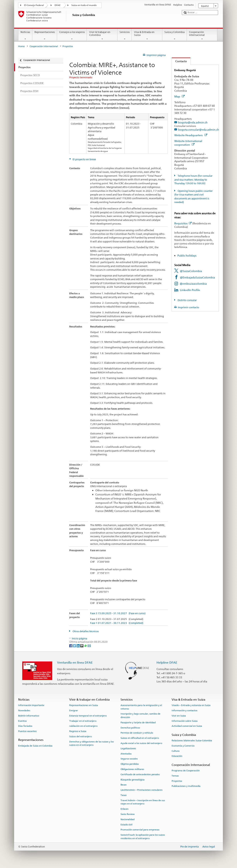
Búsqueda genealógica (133, 779)
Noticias (25, 36)
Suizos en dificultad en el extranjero (140, 738)
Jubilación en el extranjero (83, 726)
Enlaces (124, 809)
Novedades (24, 710)
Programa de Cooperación (186, 771)
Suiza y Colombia (175, 36)
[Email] (89, 645)
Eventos (22, 721)
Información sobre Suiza (185, 721)
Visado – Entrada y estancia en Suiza (191, 705)
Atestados (126, 753)
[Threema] (82, 645)
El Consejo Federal (34, 5)
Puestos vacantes (27, 731)
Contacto (179, 61)
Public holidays (187, 255)
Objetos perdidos (130, 764)
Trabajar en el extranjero (83, 721)
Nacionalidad (127, 819)
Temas (175, 776)
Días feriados (25, 726)
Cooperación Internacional (202, 36)
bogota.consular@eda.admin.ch (199, 130)
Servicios (125, 36)
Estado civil (126, 824)
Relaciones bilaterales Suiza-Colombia (192, 741)
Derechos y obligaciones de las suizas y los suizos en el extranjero (92, 743)
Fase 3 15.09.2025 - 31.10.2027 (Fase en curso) (118, 613)
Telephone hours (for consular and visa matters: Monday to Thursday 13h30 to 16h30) (193, 180)
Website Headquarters (191, 135)
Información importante (31, 705)
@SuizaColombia (191, 271)
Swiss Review (128, 814)
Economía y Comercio (183, 746)
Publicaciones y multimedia (186, 786)
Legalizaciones (128, 748)
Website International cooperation (188, 143)
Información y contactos (184, 710)
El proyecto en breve (84, 159)
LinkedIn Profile (190, 290)
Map (179, 96)
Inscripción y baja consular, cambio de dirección (140, 715)
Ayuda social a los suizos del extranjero (141, 743)
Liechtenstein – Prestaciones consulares (142, 790)
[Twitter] (75, 645)
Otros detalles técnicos (85, 631)
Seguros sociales (129, 759)
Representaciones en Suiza (84, 705)
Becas (124, 785)
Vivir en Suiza (179, 716)
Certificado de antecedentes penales (140, 774)
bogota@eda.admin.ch (193, 122)
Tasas (124, 795)
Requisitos (183, 223)
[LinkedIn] (78, 645)
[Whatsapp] (86, 645)
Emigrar (74, 710)
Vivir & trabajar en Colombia (102, 36)
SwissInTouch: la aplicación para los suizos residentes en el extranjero (143, 837)
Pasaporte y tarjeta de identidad (138, 722)
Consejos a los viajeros (72, 36)
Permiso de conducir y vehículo (137, 733)
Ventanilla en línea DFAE (75, 663)
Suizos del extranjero (80, 736)
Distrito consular (187, 300)
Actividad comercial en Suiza (187, 726)
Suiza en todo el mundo (84, 5)
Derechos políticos (130, 728)
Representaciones (45, 36)
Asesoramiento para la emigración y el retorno (141, 707)
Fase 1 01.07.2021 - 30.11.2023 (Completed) (117, 623)
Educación (177, 756)
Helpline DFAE (167, 663)
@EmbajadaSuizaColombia (197, 277)
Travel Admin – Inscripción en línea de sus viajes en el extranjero (143, 802)
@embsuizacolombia (193, 284)
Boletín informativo (29, 716)
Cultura (176, 751)
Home (21, 46)
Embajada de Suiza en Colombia (35, 746)
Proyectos (177, 781)
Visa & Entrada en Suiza (147, 36)
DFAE (58, 5)
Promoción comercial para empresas (140, 830)
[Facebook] (71, 645)
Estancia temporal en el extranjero (88, 716)
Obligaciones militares (132, 769)
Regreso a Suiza (78, 731)
